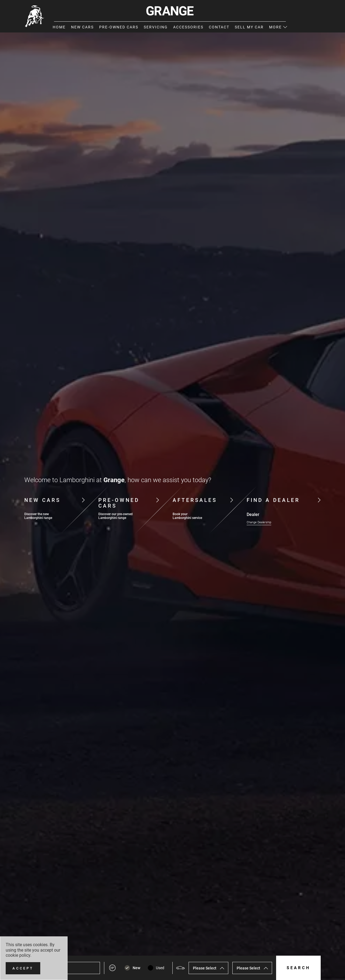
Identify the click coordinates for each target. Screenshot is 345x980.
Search (299, 968)
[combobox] (208, 968)
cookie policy (18, 955)
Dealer (253, 515)
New (136, 968)
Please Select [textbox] (205, 968)
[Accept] (23, 968)
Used (160, 968)
